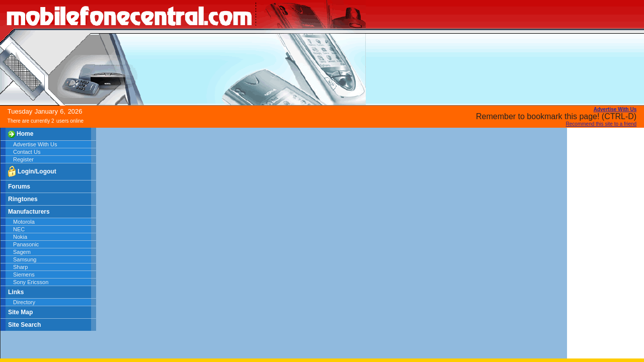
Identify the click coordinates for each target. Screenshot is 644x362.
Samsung (25, 259)
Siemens (24, 275)
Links (16, 292)
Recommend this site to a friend (601, 124)
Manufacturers (29, 212)
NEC (19, 229)
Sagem (22, 252)
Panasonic (26, 244)
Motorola (24, 222)
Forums (19, 187)
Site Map (20, 312)
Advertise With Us (35, 144)
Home (21, 134)
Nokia (20, 237)
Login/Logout (32, 172)
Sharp (20, 267)
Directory (24, 302)
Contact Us (27, 152)
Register (23, 159)
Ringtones (23, 199)
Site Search (24, 325)
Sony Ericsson (31, 282)
